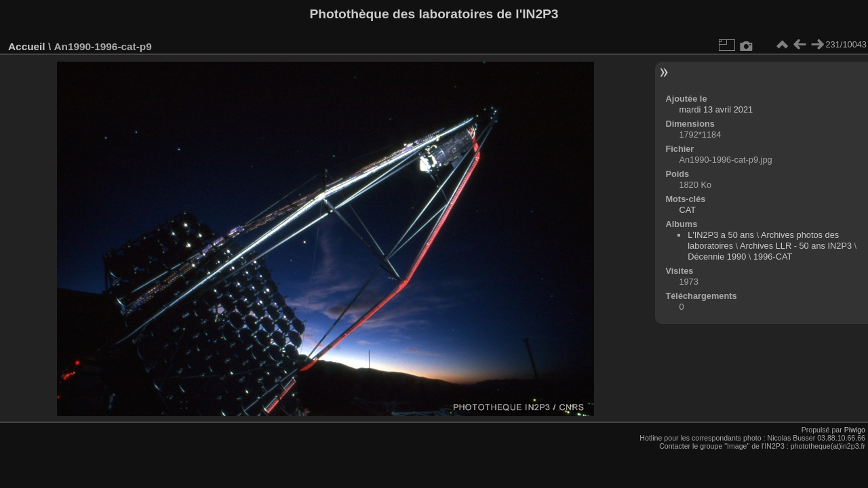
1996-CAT (773, 257)
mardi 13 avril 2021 (716, 109)
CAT (687, 210)
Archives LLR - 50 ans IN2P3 (796, 246)
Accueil (27, 46)
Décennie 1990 (717, 257)
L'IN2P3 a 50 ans (721, 235)
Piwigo (855, 430)
